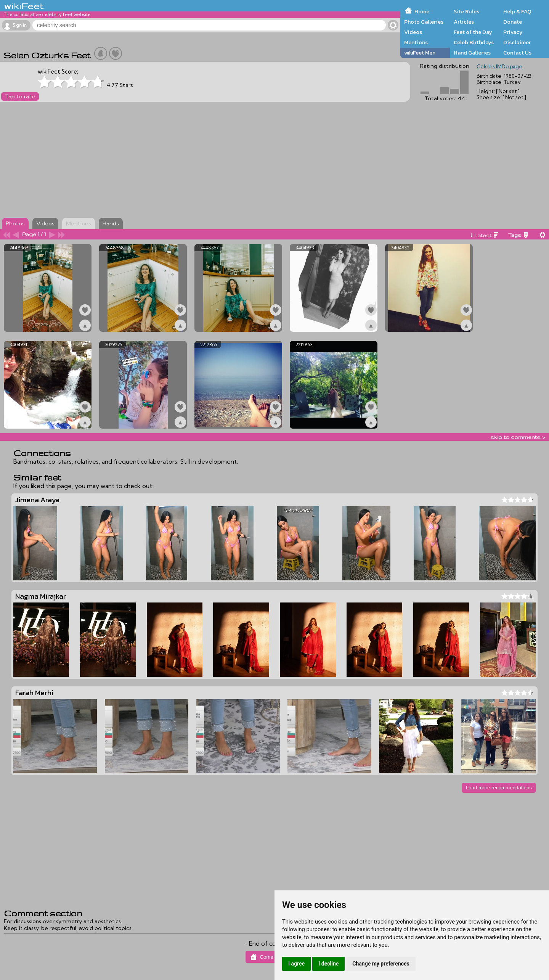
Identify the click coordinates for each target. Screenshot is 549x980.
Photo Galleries (424, 22)
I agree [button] (296, 964)
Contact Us (517, 53)
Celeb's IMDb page (499, 66)
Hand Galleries (472, 53)
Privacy (513, 32)
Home (422, 11)
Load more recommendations (499, 788)
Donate (513, 22)
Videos (413, 32)
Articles (464, 22)
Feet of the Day (473, 32)
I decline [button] (328, 964)
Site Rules (466, 11)
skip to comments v (518, 437)
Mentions (416, 42)
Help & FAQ (517, 11)
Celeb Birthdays (474, 42)
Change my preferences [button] (381, 964)
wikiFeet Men (420, 53)
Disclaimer (517, 42)
